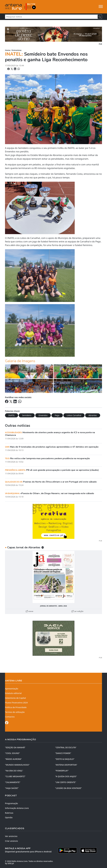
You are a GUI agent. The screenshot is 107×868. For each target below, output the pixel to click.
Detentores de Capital (15, 698)
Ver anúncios (11, 836)
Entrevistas (17, 50)
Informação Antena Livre (17, 808)
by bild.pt (9, 863)
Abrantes (93, 415)
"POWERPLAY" (62, 771)
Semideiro (27, 415)
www (30, 611)
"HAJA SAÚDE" (12, 788)
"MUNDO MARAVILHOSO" (17, 765)
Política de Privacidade (16, 707)
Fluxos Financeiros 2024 (16, 703)
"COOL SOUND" (12, 753)
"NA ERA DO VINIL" (14, 771)
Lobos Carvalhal (74, 415)
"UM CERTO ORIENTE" (66, 782)
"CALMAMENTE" (13, 782)
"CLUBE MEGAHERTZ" (15, 776)
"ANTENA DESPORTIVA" (66, 765)
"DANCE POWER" (63, 753)
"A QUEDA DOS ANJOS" (66, 776)
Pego (57, 415)
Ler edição (77, 611)
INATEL (12, 415)
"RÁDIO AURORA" (13, 759)
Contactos (10, 717)
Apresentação (12, 689)
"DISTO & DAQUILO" (65, 759)
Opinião (9, 817)
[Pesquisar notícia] (51, 17)
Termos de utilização (15, 712)
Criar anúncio (11, 841)
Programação (11, 803)
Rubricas (9, 813)
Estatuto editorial (13, 693)
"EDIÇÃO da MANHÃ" (15, 747)
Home (8, 50)
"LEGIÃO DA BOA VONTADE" (68, 788)
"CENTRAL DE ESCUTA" (66, 747)
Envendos (43, 415)
